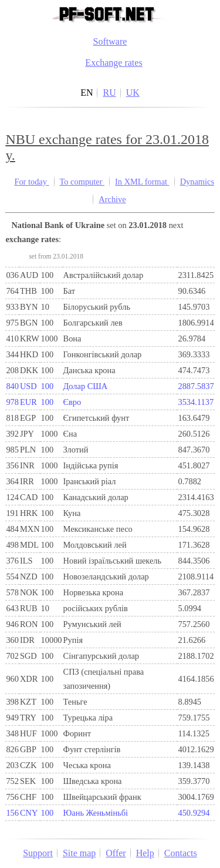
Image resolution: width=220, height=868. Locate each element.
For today (31, 182)
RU (109, 93)
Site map (79, 853)
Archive (112, 199)
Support (38, 853)
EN (87, 93)
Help (145, 853)
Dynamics (197, 182)
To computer (82, 182)
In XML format (142, 182)
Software (110, 41)
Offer (116, 853)
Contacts (181, 853)
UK (133, 93)
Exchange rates (114, 63)
